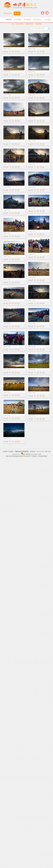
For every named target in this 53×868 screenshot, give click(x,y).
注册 (47, 13)
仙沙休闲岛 (20, 24)
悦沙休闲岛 (30, 24)
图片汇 (17, 13)
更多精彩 (39, 24)
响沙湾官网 (8, 13)
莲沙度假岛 (18, 20)
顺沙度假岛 (38, 20)
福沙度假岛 (28, 20)
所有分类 (9, 20)
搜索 (49, 28)
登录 (43, 13)
